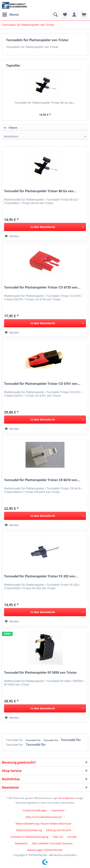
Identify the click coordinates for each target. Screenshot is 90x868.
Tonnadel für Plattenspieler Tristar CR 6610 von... (42, 480)
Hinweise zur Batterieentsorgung (29, 837)
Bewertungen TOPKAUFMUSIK (45, 850)
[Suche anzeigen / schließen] (55, 15)
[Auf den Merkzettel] (12, 236)
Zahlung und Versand (59, 830)
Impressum (58, 810)
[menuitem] (10, 15)
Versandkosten (66, 798)
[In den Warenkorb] (45, 227)
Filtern (11, 128)
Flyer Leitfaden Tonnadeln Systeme (52, 843)
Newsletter (21, 843)
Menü (11, 14)
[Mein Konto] (74, 15)
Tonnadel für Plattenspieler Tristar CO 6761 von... (42, 384)
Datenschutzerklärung (29, 830)
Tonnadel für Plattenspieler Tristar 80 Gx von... (45, 103)
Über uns (58, 837)
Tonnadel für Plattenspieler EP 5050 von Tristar (40, 673)
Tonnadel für (15, 740)
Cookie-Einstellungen (35, 810)
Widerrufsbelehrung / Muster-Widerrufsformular (44, 824)
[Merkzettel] (65, 15)
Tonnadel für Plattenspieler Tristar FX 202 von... (41, 576)
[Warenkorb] (84, 15)
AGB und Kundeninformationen (44, 817)
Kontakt (72, 837)
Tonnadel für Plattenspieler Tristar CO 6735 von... (42, 287)
